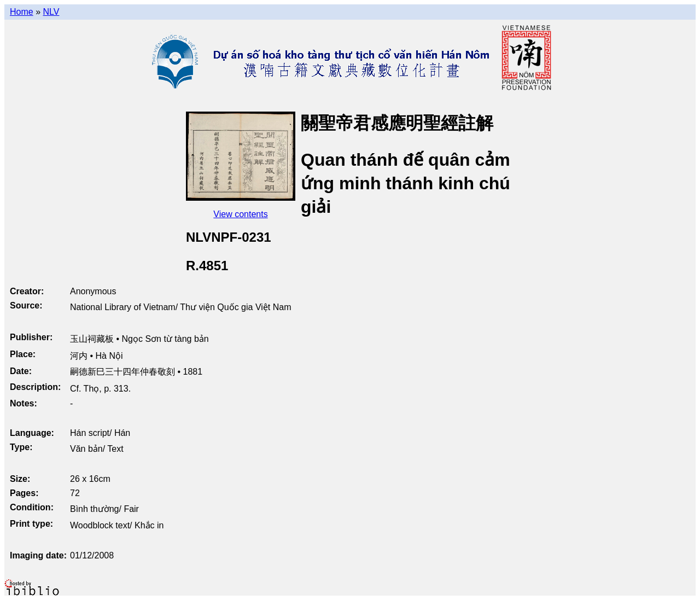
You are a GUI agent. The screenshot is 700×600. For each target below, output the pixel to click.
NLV (51, 12)
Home (22, 12)
